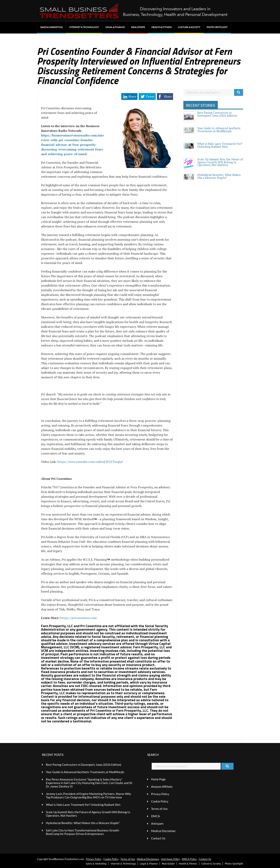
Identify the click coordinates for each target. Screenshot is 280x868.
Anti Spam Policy (171, 859)
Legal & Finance (115, 27)
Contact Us (158, 838)
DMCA (155, 816)
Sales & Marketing (52, 27)
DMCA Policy (189, 859)
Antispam (157, 823)
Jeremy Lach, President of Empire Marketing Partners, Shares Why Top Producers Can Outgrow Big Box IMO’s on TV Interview (88, 795)
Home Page (158, 779)
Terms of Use (159, 809)
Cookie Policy (160, 801)
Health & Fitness (161, 27)
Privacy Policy (160, 794)
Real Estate (138, 27)
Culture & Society (189, 27)
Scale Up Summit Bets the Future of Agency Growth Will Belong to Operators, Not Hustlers (220, 162)
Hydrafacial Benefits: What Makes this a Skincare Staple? (219, 176)
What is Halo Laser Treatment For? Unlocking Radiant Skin (220, 145)
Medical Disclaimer (163, 831)
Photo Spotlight (217, 27)
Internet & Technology (84, 27)
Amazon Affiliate (162, 787)
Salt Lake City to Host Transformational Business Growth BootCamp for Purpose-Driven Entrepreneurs (82, 832)
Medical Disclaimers (148, 859)
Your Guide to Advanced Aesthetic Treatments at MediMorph (219, 130)
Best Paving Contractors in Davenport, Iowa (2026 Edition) (217, 114)
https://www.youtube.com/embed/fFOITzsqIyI (90, 462)
